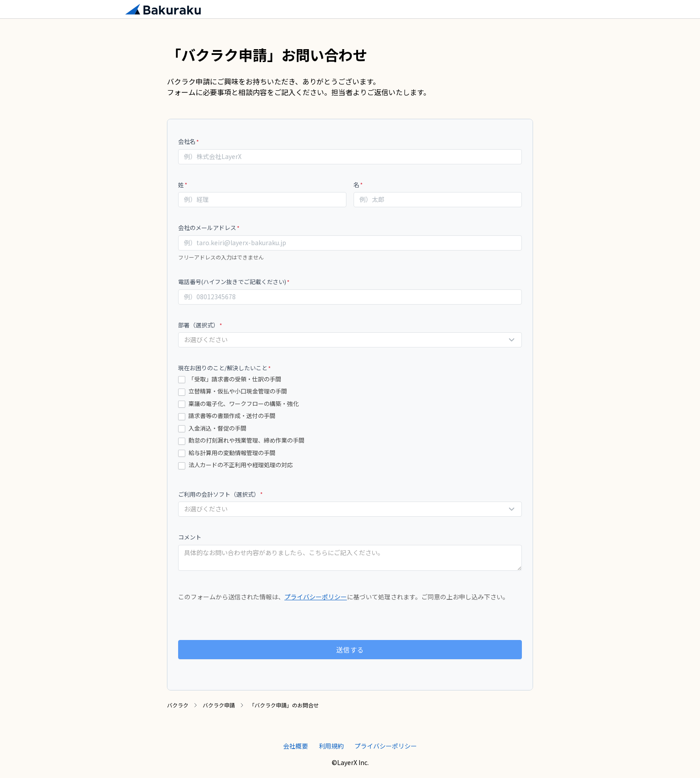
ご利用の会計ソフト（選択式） (221, 494)
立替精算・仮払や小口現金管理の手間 (233, 391)
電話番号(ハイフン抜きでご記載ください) (234, 282)
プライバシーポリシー (316, 597)
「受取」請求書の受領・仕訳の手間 (230, 379)
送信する (350, 650)
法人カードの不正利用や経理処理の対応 (235, 465)
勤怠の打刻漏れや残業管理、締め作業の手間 (241, 441)
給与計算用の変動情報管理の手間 (227, 453)
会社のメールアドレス (209, 228)
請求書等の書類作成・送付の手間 (227, 416)
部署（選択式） (200, 325)
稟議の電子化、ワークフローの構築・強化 (238, 404)
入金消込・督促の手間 (212, 429)
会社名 (189, 141)
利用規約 (331, 746)
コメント (190, 537)
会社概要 (296, 746)
